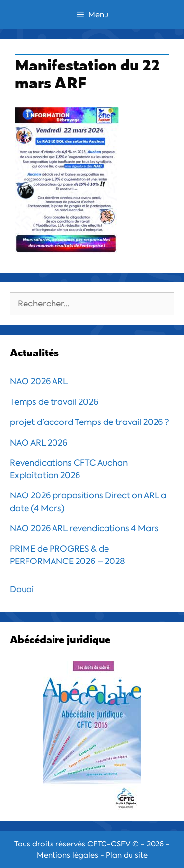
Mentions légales (67, 855)
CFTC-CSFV (109, 844)
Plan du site (127, 855)
